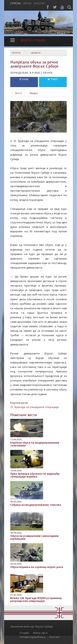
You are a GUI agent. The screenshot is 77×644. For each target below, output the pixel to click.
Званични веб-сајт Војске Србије (32, 626)
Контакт (55, 637)
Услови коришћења (32, 637)
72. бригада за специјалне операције (34, 407)
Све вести (36, 53)
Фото (18, 93)
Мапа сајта (40, 633)
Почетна (16, 53)
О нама (24, 633)
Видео (34, 93)
